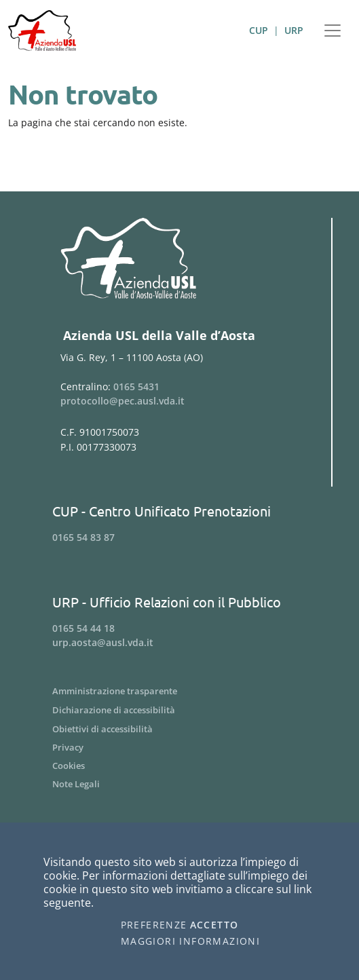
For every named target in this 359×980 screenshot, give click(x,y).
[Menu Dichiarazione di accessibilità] (179, 710)
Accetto (214, 925)
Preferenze (154, 925)
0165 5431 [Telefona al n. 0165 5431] (136, 387)
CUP (259, 30)
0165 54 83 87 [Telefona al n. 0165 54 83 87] (83, 537)
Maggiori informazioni (190, 941)
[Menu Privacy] (179, 748)
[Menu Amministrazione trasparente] (179, 691)
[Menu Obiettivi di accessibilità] (179, 729)
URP (294, 30)
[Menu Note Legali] (179, 784)
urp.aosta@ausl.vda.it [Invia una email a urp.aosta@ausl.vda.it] (103, 642)
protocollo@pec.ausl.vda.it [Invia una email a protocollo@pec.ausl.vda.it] (122, 401)
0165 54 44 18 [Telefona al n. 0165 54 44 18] (83, 628)
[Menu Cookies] (179, 766)
